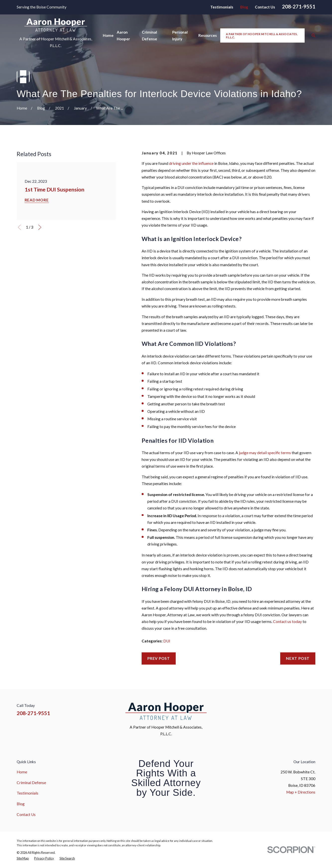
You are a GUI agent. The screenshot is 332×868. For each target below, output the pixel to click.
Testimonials (222, 7)
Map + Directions (301, 792)
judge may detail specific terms (265, 453)
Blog (244, 7)
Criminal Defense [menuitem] (149, 35)
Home (22, 772)
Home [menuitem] (108, 35)
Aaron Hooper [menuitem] (123, 35)
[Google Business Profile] (313, 709)
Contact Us (265, 7)
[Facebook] (276, 709)
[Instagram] (288, 709)
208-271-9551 (299, 6)
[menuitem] (23, 858)
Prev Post (159, 658)
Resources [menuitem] (208, 35)
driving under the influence (191, 163)
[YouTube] (300, 709)
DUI (167, 641)
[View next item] (40, 227)
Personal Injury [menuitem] (180, 35)
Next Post (298, 658)
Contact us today (287, 621)
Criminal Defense (31, 783)
